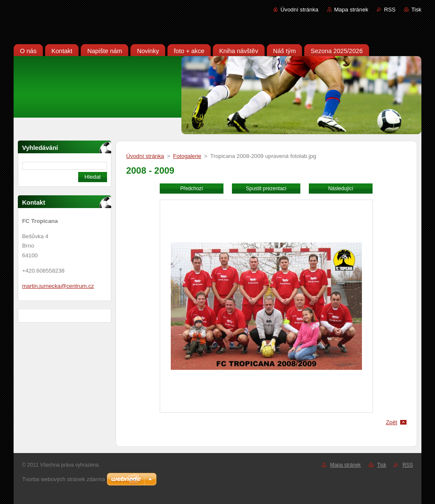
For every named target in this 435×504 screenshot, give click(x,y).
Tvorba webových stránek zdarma (64, 479)
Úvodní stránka (299, 10)
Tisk (416, 10)
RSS (390, 10)
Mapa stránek (351, 10)
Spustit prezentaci (266, 189)
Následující (340, 189)
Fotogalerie (187, 156)
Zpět (391, 422)
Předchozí (192, 189)
